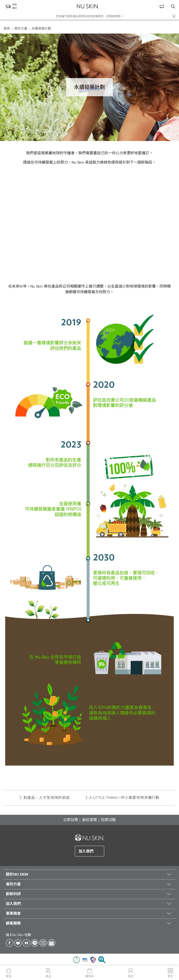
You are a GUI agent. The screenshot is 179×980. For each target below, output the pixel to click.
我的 (131, 976)
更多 (170, 976)
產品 (48, 976)
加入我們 (86, 851)
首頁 (7, 29)
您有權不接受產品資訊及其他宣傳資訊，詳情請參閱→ (89, 16)
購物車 (89, 976)
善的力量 (21, 29)
